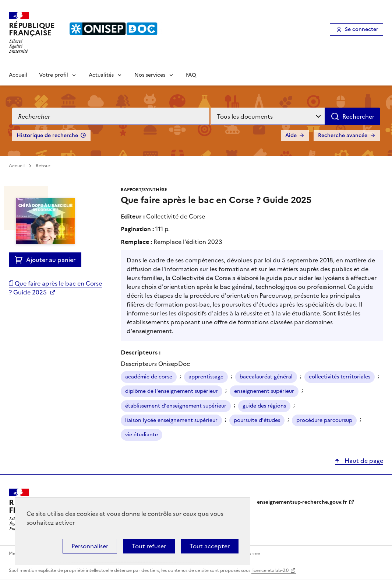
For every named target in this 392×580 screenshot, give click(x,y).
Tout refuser (149, 546)
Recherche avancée (343, 135)
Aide (291, 135)
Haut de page (363, 461)
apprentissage (206, 377)
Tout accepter (210, 546)
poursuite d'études (257, 420)
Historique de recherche (47, 135)
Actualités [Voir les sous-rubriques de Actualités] (101, 75)
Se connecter (362, 29)
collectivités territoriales (340, 377)
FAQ (191, 75)
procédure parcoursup (324, 420)
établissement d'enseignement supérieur (176, 406)
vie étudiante (142, 435)
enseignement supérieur (264, 391)
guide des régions (264, 406)
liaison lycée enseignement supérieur (171, 420)
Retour (43, 166)
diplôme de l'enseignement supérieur (172, 391)
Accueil (18, 75)
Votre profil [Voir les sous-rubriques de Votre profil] (54, 75)
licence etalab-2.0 (270, 570)
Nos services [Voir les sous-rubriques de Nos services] (150, 75)
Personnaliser (90, 546)
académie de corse (149, 377)
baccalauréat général (266, 377)
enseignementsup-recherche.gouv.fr (302, 502)
